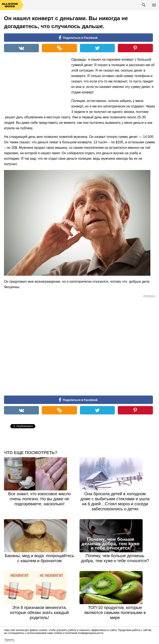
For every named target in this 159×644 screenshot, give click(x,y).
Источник (149, 296)
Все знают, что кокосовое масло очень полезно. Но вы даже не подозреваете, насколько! (40, 499)
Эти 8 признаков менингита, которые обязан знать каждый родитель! (39, 613)
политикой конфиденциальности (84, 633)
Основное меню (154, 5)
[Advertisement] (36, 84)
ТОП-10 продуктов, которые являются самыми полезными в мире (115, 613)
